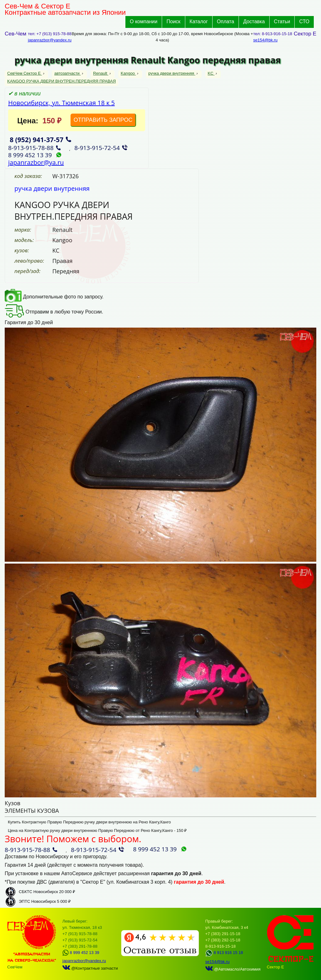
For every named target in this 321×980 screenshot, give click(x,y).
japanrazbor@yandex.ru (50, 40)
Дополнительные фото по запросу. (54, 297)
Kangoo (128, 73)
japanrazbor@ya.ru (36, 162)
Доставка (254, 21)
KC (211, 73)
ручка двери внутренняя (172, 73)
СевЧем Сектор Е (25, 73)
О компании (144, 21)
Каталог (199, 21)
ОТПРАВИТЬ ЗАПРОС (103, 120)
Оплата (226, 21)
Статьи (282, 21)
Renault (101, 73)
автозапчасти (67, 73)
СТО (304, 21)
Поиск (173, 21)
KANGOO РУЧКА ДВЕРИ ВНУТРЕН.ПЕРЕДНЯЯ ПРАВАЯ (61, 81)
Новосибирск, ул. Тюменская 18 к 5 (61, 103)
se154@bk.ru (266, 40)
